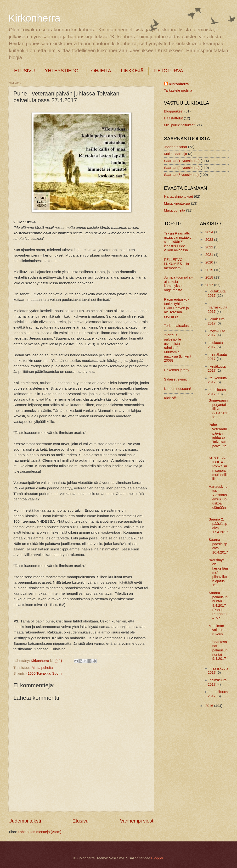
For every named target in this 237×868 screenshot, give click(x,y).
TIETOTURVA (168, 71)
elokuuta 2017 (215, 345)
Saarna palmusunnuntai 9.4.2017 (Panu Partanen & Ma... (218, 605)
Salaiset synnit (175, 379)
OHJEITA (101, 71)
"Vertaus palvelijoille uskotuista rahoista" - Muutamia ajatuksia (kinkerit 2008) (178, 348)
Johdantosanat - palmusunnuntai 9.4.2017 (218, 650)
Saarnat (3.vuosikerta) (181, 175)
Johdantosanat (176, 147)
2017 (210, 285)
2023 (210, 240)
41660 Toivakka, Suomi (44, 673)
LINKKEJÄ (132, 71)
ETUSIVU (25, 71)
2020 (210, 262)
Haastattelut (173, 118)
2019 (210, 270)
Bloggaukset (174, 111)
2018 (210, 277)
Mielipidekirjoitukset (179, 125)
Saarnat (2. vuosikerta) (182, 168)
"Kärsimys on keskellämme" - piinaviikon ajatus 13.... (218, 573)
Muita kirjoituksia (177, 203)
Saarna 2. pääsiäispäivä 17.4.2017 (218, 526)
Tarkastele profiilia (178, 90)
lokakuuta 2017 (216, 321)
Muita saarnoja (176, 154)
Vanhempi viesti (137, 821)
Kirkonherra (34, 18)
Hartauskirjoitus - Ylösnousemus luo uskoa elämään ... (219, 499)
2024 (210, 232)
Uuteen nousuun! (177, 389)
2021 (210, 255)
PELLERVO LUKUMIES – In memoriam (176, 264)
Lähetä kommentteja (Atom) (40, 832)
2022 (210, 247)
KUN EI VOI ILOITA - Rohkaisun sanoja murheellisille (219, 468)
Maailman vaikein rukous (216, 630)
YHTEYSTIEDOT (63, 71)
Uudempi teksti (25, 821)
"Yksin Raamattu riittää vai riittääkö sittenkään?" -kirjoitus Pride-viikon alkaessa (178, 242)
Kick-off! (170, 398)
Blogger (157, 858)
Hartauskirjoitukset (178, 196)
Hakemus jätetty (177, 370)
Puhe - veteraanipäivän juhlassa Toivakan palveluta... (219, 437)
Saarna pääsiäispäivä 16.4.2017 (218, 546)
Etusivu (80, 821)
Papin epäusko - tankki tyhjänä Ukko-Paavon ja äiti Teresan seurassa (177, 308)
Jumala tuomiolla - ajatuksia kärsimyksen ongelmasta (178, 284)
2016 (210, 706)
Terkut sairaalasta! (178, 326)
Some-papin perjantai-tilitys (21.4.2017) (218, 409)
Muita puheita (42, 668)
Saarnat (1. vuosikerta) (182, 161)
